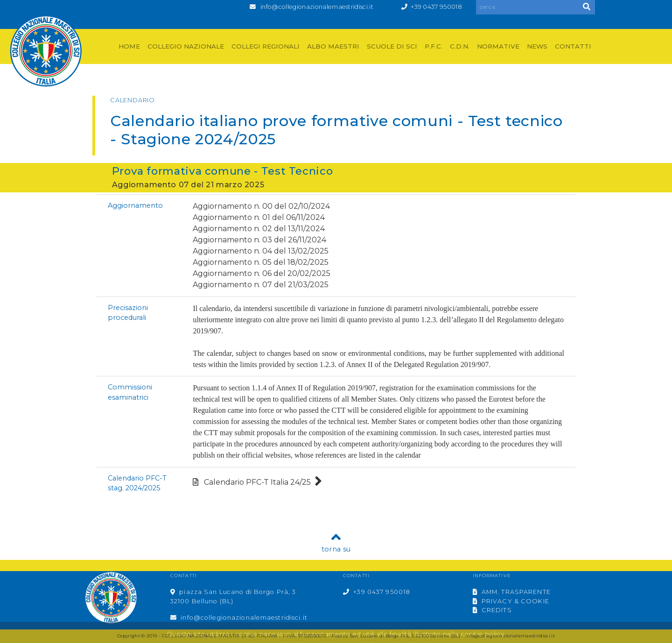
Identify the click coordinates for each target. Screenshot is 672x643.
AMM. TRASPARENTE (512, 592)
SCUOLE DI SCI (392, 46)
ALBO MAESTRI (333, 46)
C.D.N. (460, 46)
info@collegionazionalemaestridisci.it (317, 7)
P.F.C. (434, 46)
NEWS (537, 46)
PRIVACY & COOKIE (511, 601)
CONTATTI (573, 46)
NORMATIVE (498, 46)
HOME (129, 46)
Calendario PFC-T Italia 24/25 (257, 482)
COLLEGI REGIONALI (266, 46)
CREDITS (492, 610)
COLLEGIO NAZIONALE (186, 46)
